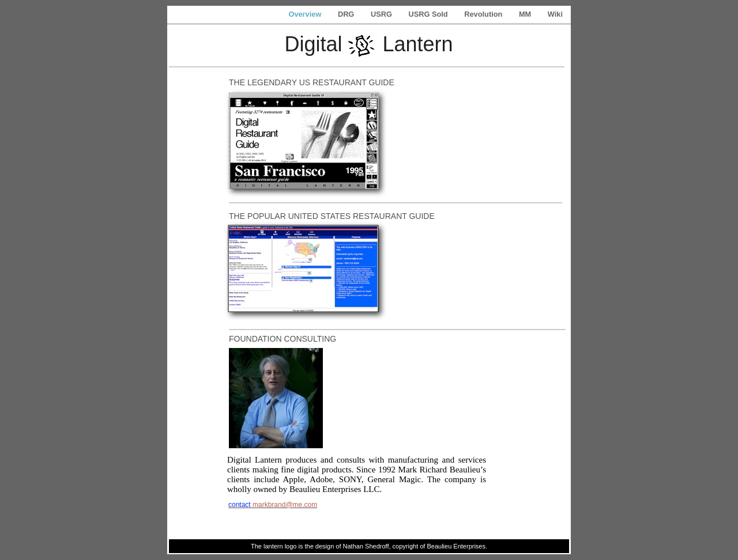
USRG (383, 14)
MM (526, 14)
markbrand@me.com (285, 505)
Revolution (484, 14)
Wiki (555, 14)
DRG (347, 14)
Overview (306, 14)
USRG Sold (429, 14)
